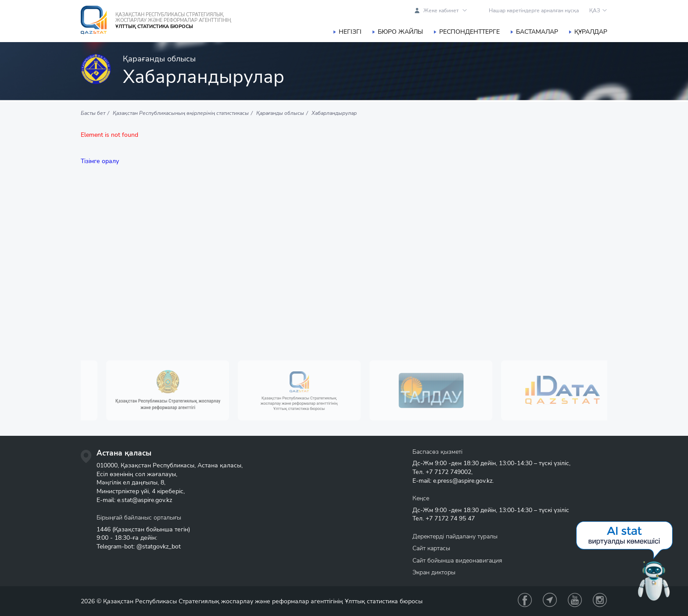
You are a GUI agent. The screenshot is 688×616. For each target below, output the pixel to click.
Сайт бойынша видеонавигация (457, 561)
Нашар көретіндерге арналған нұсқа (534, 11)
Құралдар (591, 32)
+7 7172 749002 (448, 472)
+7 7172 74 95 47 (450, 518)
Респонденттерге (469, 32)
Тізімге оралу (100, 161)
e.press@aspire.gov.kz (463, 481)
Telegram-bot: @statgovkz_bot (139, 547)
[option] (177, 390)
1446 (104, 529)
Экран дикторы (434, 572)
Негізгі (350, 32)
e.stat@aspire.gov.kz (145, 500)
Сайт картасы (431, 548)
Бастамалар (537, 32)
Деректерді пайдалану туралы (455, 536)
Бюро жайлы (400, 32)
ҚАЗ (595, 11)
